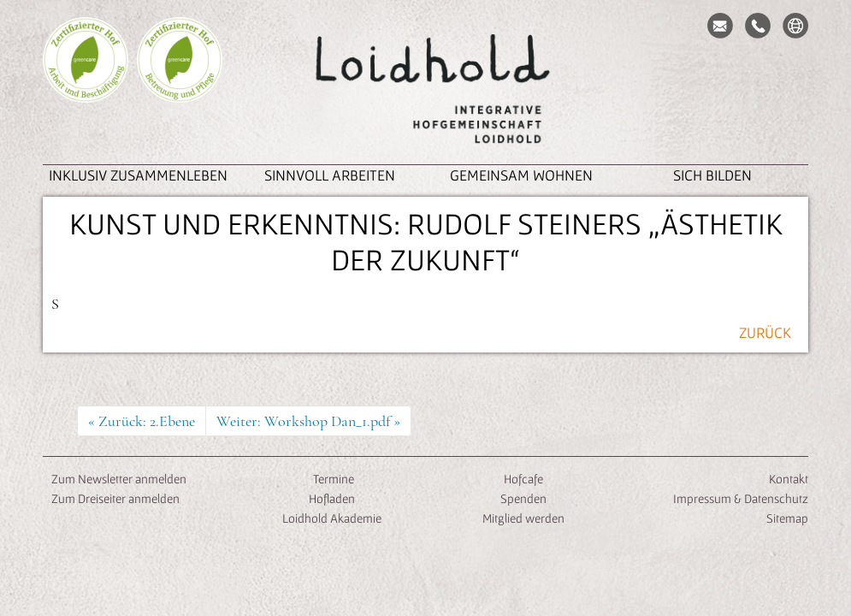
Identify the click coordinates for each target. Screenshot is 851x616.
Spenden (523, 498)
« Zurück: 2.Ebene (142, 421)
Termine (332, 479)
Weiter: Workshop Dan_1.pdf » (308, 421)
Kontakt (789, 479)
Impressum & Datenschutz (741, 498)
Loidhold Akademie (332, 518)
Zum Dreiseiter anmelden (115, 498)
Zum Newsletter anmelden (119, 479)
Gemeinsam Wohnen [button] (521, 175)
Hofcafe (523, 479)
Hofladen (332, 498)
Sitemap (787, 518)
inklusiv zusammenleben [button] (138, 175)
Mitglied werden (523, 518)
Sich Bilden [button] (712, 175)
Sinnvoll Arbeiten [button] (330, 175)
